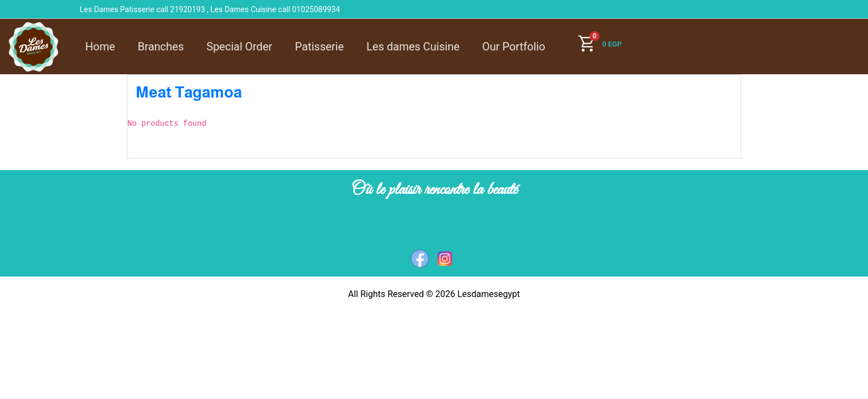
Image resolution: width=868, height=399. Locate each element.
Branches (161, 47)
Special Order (239, 47)
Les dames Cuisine (413, 47)
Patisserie (319, 47)
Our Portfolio (514, 47)
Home (100, 47)
